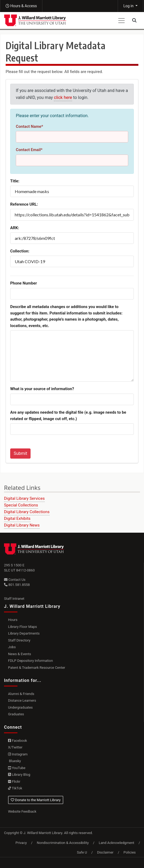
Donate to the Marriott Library (36, 800)
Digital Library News (22, 525)
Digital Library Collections (27, 512)
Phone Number (24, 283)
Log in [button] (129, 6)
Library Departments (24, 633)
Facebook (18, 741)
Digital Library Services (24, 498)
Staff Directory (19, 640)
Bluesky (14, 761)
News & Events (20, 654)
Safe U (82, 852)
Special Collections (21, 505)
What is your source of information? (42, 389)
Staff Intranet (14, 599)
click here (63, 97)
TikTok (15, 788)
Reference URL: (24, 204)
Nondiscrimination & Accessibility (63, 843)
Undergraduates (20, 707)
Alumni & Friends (21, 694)
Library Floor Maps (23, 627)
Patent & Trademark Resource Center (37, 668)
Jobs (12, 647)
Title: (15, 181)
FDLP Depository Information (30, 661)
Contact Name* (29, 126)
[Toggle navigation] (121, 21)
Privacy (21, 843)
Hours (13, 620)
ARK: (15, 228)
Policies (130, 852)
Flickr (14, 781)
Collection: (20, 251)
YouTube (17, 768)
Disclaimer (105, 852)
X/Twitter (15, 747)
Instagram (18, 754)
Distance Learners (22, 700)
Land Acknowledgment (116, 843)
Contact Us (15, 580)
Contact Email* (29, 150)
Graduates (16, 714)
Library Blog (19, 775)
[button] (21, 6)
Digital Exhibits (17, 519)
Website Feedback (22, 811)
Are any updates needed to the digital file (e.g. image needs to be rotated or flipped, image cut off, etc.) (68, 416)
